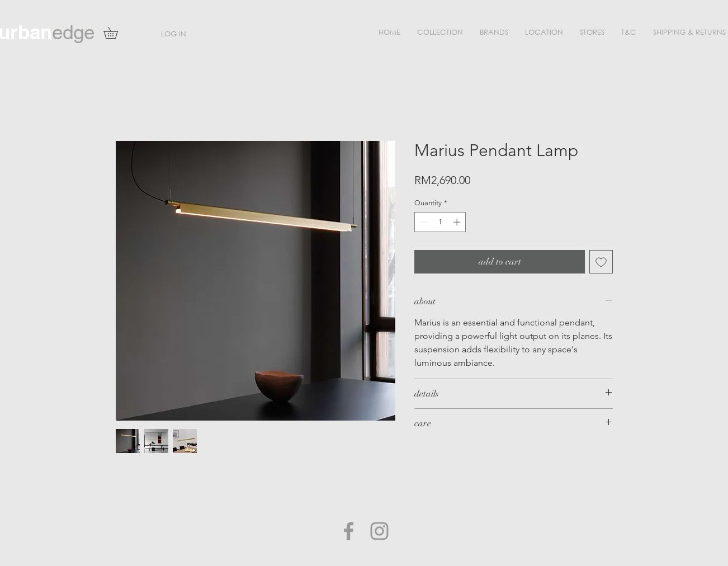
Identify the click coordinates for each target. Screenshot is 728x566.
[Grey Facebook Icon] (349, 531)
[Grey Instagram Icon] (379, 531)
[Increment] (458, 222)
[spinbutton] (440, 222)
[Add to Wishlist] (601, 262)
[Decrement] (423, 222)
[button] (440, 32)
